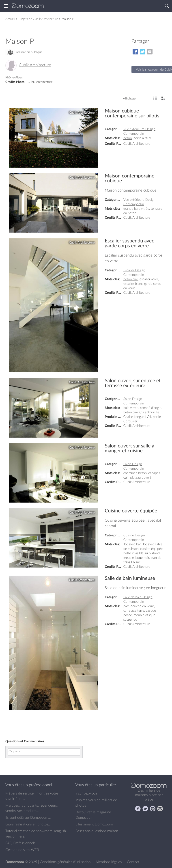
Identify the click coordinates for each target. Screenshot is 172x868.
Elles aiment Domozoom (94, 824)
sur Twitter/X (143, 52)
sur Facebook (135, 52)
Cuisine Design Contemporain (134, 538)
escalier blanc (133, 284)
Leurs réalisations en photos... (28, 824)
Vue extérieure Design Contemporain (139, 131)
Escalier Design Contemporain (134, 272)
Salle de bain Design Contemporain (138, 599)
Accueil (10, 19)
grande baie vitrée (136, 209)
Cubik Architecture (35, 65)
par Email (150, 52)
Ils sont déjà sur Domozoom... (28, 817)
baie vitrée (131, 408)
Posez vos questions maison (97, 831)
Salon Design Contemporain (134, 401)
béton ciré (131, 279)
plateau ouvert (141, 477)
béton (128, 138)
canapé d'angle (151, 408)
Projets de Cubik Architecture (38, 19)
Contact (133, 862)
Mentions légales (109, 862)
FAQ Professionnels (20, 843)
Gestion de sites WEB (22, 850)
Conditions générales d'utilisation (66, 862)
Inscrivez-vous (86, 793)
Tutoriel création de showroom (29, 831)
